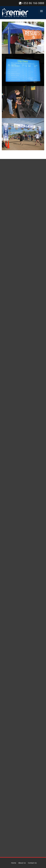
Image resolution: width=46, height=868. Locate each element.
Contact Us (32, 863)
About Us (22, 863)
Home (14, 863)
